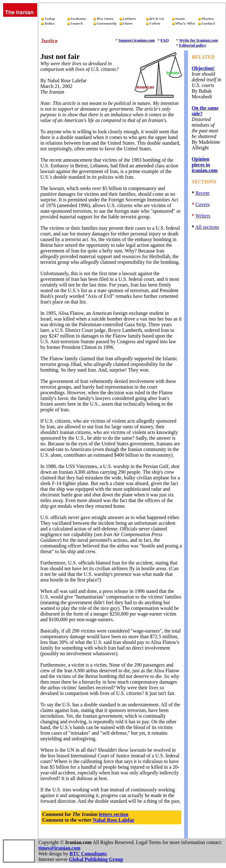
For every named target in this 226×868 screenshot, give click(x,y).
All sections (207, 227)
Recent (202, 193)
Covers (203, 204)
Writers (203, 216)
